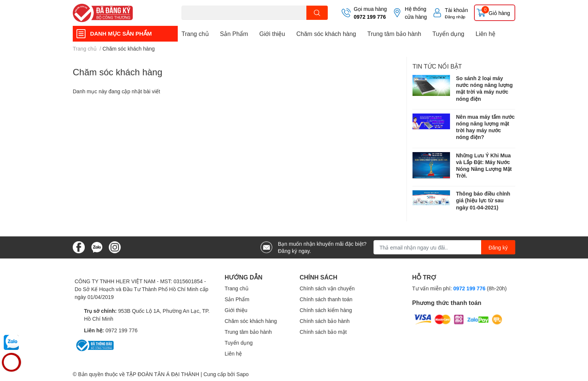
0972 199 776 (370, 17)
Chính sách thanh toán (326, 299)
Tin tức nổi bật (437, 66)
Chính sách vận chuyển (327, 288)
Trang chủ (195, 34)
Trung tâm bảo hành (394, 34)
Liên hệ (485, 34)
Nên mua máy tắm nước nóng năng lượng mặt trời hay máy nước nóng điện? (485, 127)
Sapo (242, 374)
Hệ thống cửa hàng (416, 13)
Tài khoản (456, 10)
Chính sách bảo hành (325, 321)
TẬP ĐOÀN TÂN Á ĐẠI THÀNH (163, 374)
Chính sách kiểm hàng (326, 310)
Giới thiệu (272, 34)
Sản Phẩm (234, 34)
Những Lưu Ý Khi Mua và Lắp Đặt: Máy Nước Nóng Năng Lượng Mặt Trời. (484, 166)
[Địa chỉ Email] (444, 247)
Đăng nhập (455, 17)
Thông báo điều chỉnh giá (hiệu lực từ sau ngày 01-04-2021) (483, 200)
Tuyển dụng (448, 34)
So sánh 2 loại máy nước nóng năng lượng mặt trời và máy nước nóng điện (484, 88)
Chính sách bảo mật (323, 332)
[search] (317, 13)
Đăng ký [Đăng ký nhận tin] (498, 247)
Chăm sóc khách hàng (326, 34)
